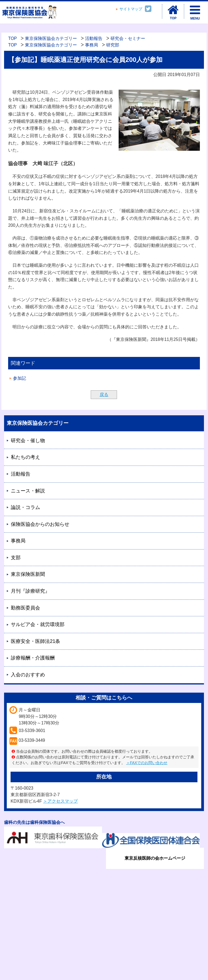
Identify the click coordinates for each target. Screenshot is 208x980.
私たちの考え (25, 457)
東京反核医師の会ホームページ (155, 858)
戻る (104, 395)
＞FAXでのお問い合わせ (147, 763)
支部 (16, 558)
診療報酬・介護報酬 (33, 658)
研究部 (113, 45)
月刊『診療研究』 (30, 591)
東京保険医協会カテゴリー (51, 38)
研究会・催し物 (28, 441)
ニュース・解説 (28, 491)
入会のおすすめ (28, 675)
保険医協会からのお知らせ (40, 524)
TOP (12, 38)
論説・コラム (25, 507)
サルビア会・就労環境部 (38, 624)
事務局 (92, 45)
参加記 (19, 378)
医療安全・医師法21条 (35, 641)
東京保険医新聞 (28, 574)
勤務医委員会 (25, 608)
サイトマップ (131, 9)
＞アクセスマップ (60, 801)
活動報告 (94, 38)
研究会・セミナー (128, 38)
